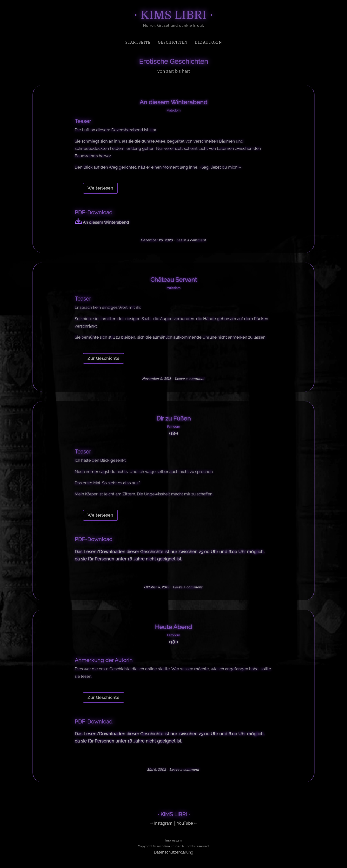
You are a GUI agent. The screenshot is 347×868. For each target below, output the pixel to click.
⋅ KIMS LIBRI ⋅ (173, 15)
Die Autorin (208, 42)
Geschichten (173, 42)
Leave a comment (191, 240)
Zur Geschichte (103, 358)
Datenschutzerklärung (174, 852)
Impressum (173, 840)
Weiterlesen (100, 188)
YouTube (185, 823)
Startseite (138, 42)
